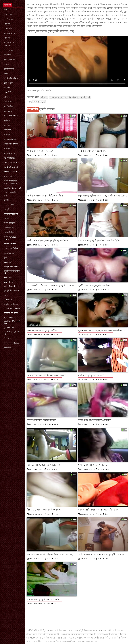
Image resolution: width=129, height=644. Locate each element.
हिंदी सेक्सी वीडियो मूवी (11, 214)
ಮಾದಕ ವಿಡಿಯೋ (10, 244)
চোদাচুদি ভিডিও (10, 205)
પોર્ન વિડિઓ (8, 300)
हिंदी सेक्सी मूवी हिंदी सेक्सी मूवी (12, 333)
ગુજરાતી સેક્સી (9, 286)
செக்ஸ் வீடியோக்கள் (12, 309)
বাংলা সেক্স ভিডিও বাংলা (11, 194)
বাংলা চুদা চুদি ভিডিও (12, 343)
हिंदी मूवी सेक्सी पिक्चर (11, 267)
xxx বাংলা (8, 278)
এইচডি (7, 74)
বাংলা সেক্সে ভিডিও (11, 248)
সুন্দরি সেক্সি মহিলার (11, 78)
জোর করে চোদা (10, 228)
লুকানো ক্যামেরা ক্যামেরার (10, 44)
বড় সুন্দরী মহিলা (10, 33)
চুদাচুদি (6, 200)
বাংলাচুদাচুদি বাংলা (64, 19)
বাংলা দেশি (8, 176)
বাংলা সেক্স (8, 15)
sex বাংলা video (10, 171)
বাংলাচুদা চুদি (39, 102)
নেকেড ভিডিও (9, 232)
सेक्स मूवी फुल (8, 282)
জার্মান (6, 64)
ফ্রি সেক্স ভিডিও (10, 158)
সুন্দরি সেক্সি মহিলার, (11, 60)
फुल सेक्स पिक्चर (9, 328)
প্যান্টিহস (7, 120)
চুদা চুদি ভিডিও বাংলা (12, 291)
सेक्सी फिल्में (8, 348)
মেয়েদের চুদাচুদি (10, 253)
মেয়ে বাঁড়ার (8, 111)
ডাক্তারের (7, 130)
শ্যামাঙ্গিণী (7, 55)
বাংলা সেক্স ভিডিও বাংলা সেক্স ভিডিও (11, 182)
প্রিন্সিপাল (7, 5)
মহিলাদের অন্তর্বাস (10, 139)
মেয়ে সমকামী (9, 83)
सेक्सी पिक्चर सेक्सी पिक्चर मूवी (12, 272)
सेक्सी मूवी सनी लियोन (11, 313)
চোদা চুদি (7, 295)
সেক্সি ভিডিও (9, 218)
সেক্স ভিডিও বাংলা (11, 163)
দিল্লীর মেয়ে (8, 29)
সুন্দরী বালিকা (9, 19)
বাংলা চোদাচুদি (9, 223)
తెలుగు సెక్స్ (8, 262)
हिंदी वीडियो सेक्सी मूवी (11, 167)
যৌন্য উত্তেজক (9, 69)
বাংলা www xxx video (10, 238)
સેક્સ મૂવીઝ (8, 317)
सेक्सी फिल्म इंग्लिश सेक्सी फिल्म (12, 322)
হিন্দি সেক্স (7, 338)
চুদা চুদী (7, 209)
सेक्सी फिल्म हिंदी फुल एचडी (13, 188)
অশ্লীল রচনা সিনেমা (82, 4)
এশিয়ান (7, 24)
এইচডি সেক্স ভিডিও (11, 304)
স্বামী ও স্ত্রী (8, 88)
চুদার (6, 258)
